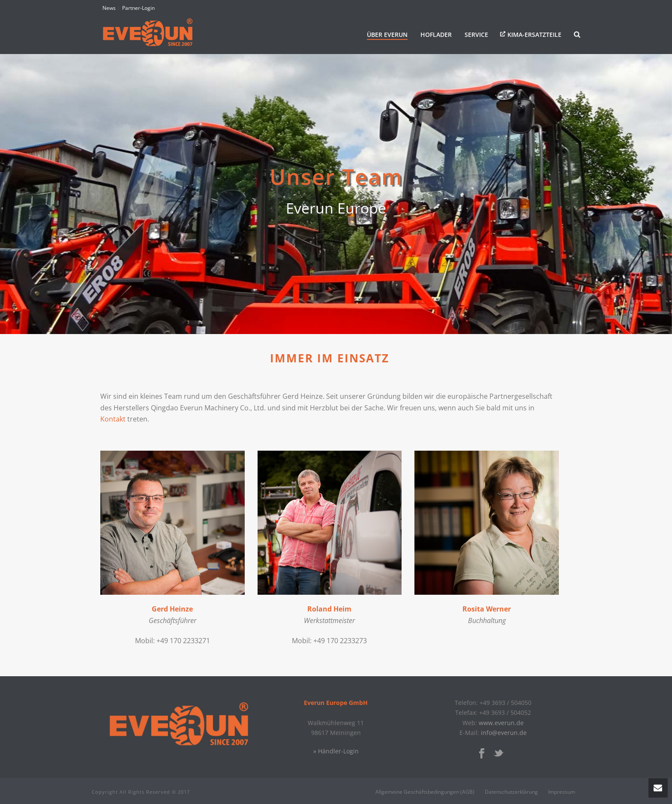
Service (476, 35)
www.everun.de (501, 723)
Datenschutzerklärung (511, 792)
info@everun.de (504, 733)
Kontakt (113, 419)
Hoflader (436, 35)
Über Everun (387, 35)
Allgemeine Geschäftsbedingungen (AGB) (425, 792)
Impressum (562, 792)
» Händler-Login (336, 751)
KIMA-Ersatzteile (534, 35)
